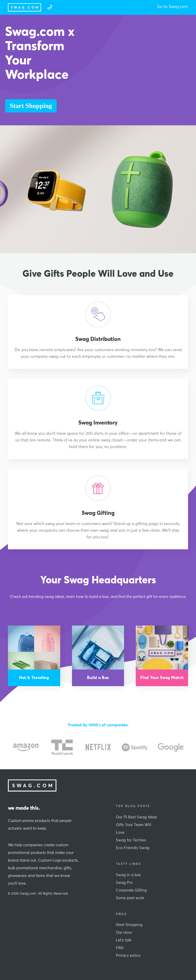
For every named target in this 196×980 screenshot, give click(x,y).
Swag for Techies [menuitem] (131, 840)
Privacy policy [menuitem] (128, 956)
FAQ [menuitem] (120, 948)
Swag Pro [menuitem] (124, 883)
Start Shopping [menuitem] (129, 925)
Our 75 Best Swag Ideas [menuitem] (137, 817)
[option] (26, 747)
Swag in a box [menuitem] (128, 875)
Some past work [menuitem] (130, 898)
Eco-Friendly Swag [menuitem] (133, 848)
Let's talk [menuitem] (124, 940)
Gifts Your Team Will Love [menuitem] (134, 829)
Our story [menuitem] (124, 933)
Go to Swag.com (173, 7)
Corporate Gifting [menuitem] (131, 890)
